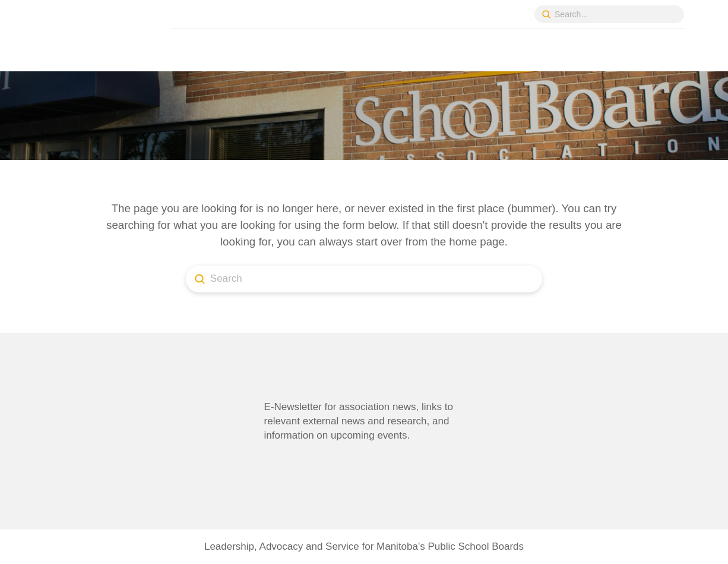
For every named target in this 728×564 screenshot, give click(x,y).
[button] (286, 461)
